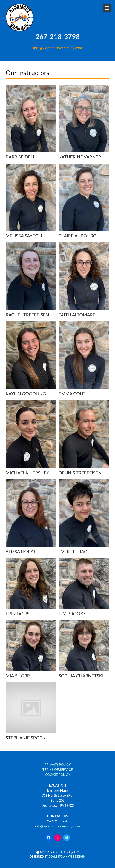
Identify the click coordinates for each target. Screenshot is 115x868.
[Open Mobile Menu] (107, 8)
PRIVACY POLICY (57, 764)
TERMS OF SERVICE (58, 769)
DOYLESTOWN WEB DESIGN (67, 857)
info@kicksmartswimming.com (57, 48)
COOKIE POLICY (58, 775)
